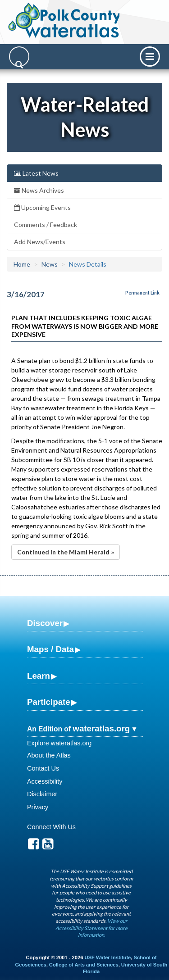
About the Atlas (49, 755)
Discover (45, 623)
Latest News (36, 173)
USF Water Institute (108, 957)
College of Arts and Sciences (84, 965)
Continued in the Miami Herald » (66, 552)
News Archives (39, 190)
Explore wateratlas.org (59, 743)
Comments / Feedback (46, 225)
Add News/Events (40, 242)
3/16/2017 (26, 294)
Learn (39, 676)
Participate (49, 702)
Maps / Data (50, 649)
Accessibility (45, 781)
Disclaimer (42, 794)
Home (22, 264)
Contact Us (43, 768)
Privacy (38, 807)
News (50, 264)
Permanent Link (142, 293)
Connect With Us (51, 827)
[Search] (19, 57)
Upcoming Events (42, 207)
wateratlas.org (101, 728)
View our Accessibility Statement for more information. (91, 928)
